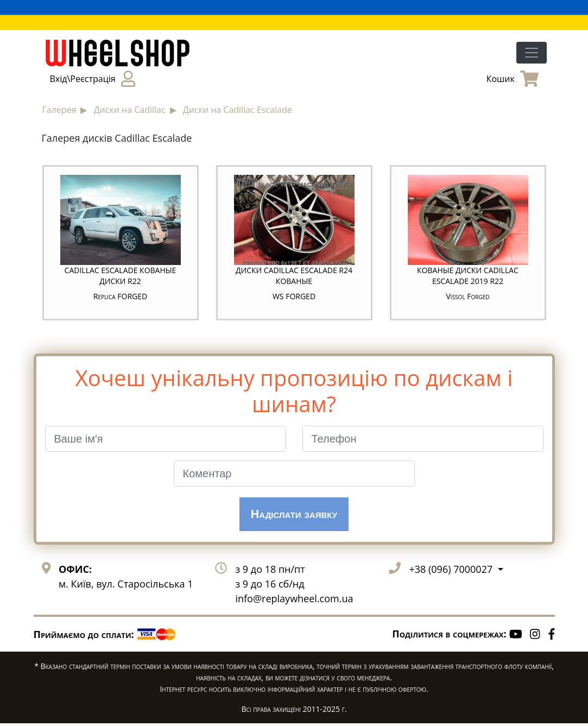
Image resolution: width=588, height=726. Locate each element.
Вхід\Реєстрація (93, 79)
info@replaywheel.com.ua (294, 602)
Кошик (513, 79)
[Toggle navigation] (532, 53)
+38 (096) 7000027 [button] (452, 572)
